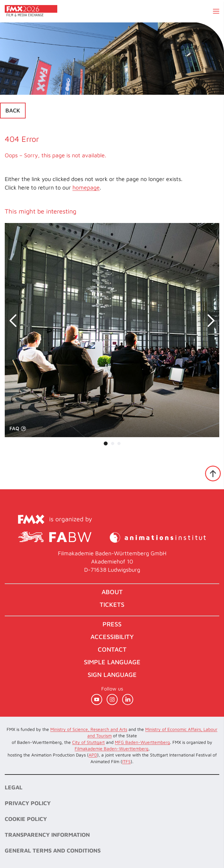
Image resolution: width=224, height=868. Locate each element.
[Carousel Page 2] (113, 443)
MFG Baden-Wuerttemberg (142, 742)
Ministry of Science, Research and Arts (89, 729)
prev (16, 321)
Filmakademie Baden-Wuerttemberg (112, 748)
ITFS (126, 761)
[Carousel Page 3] (119, 443)
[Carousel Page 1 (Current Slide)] (106, 443)
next (208, 321)
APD (93, 755)
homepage (86, 187)
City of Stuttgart (88, 742)
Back (13, 110)
